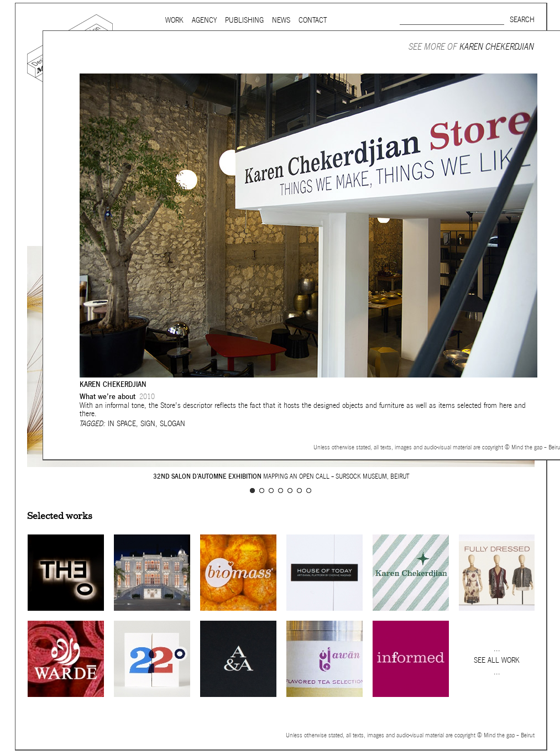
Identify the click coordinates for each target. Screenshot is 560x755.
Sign (148, 424)
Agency (204, 20)
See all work (497, 660)
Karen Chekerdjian (497, 47)
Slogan (172, 424)
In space (122, 424)
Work (174, 20)
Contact (313, 20)
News (281, 20)
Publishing (244, 20)
